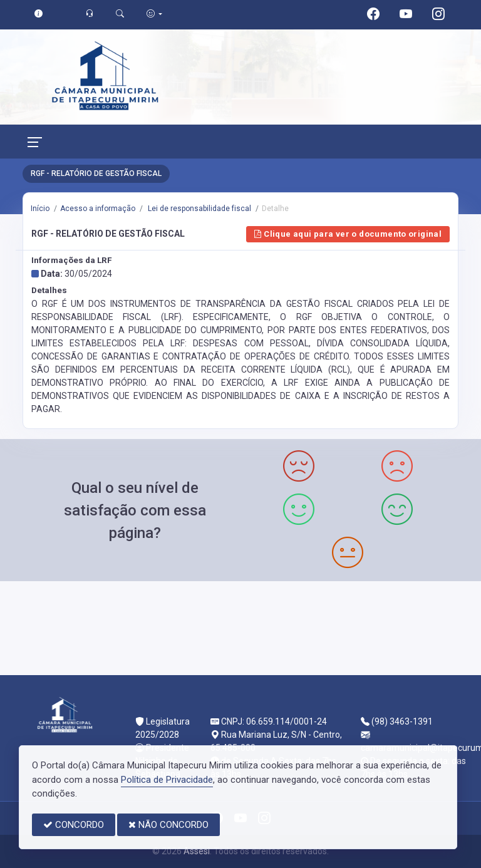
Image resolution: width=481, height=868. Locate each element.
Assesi (197, 851)
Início (40, 209)
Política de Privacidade (167, 780)
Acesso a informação (98, 209)
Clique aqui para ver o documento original (348, 234)
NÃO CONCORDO (168, 825)
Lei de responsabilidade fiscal (199, 209)
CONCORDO (74, 825)
